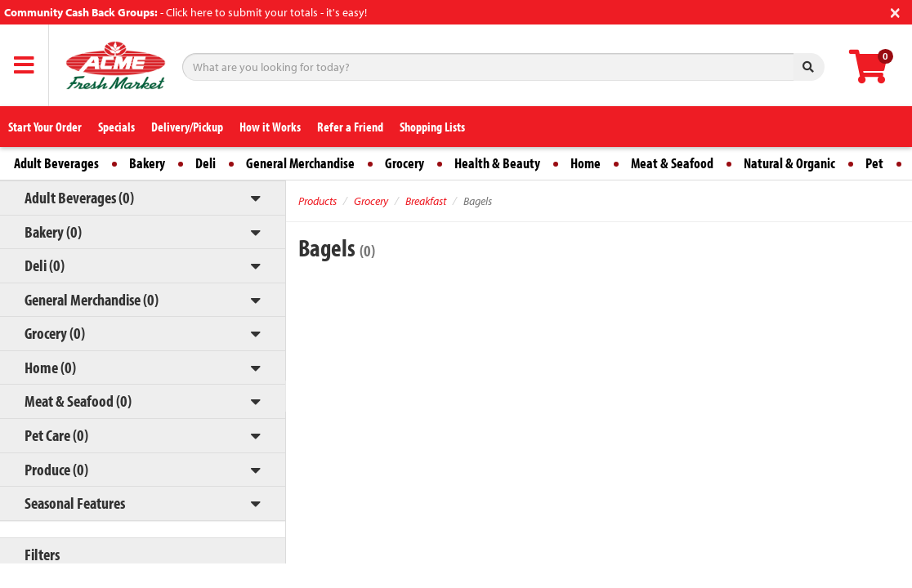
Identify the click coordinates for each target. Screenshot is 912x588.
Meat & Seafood (672, 163)
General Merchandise (300, 163)
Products (317, 201)
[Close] (895, 11)
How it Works (270, 127)
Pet (874, 163)
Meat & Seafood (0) (78, 401)
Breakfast (426, 201)
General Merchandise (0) (92, 299)
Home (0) (50, 367)
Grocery (405, 163)
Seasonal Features (75, 503)
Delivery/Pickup (187, 127)
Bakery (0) (53, 232)
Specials (116, 127)
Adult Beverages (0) (79, 197)
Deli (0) (45, 265)
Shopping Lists (432, 127)
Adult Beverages (56, 163)
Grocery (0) (55, 333)
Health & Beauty (497, 163)
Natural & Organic (789, 163)
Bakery (147, 163)
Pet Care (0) (56, 435)
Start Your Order (45, 127)
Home (586, 163)
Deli (206, 163)
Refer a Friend (350, 127)
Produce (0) (56, 469)
